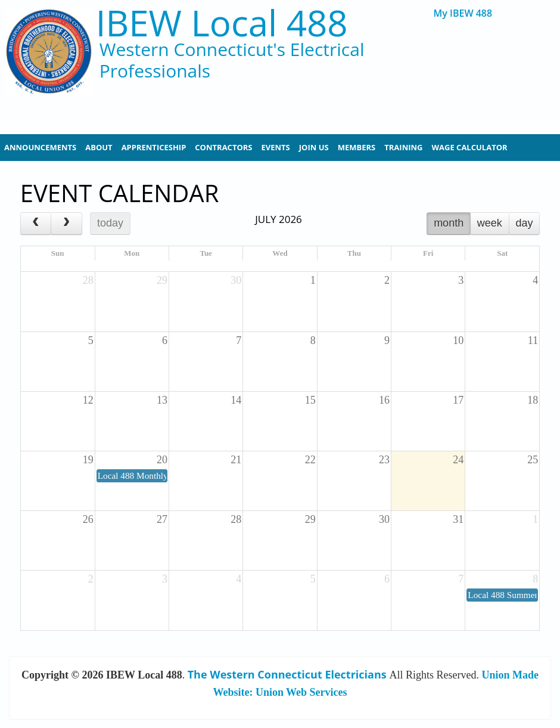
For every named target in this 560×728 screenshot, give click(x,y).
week (490, 223)
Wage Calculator (470, 147)
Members (357, 147)
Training (403, 147)
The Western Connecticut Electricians (287, 674)
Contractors (223, 147)
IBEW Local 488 (222, 23)
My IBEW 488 (463, 13)
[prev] (36, 224)
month (449, 223)
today (110, 223)
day (524, 223)
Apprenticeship (154, 147)
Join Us (314, 147)
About (99, 147)
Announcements (40, 147)
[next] (66, 224)
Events (276, 147)
